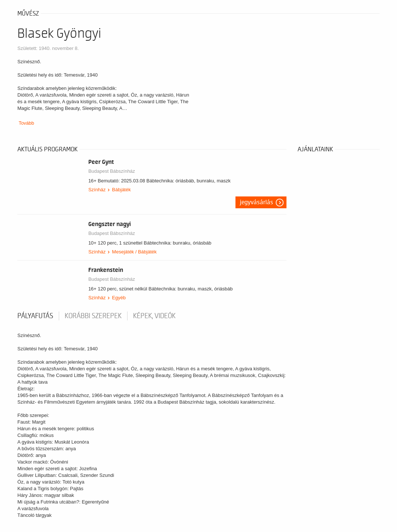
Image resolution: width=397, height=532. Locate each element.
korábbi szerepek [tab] (93, 316)
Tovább (26, 123)
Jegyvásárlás (257, 202)
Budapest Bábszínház (112, 171)
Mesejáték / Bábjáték (134, 252)
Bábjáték (121, 190)
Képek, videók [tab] (154, 316)
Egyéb (119, 298)
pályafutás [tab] (35, 316)
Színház (97, 190)
